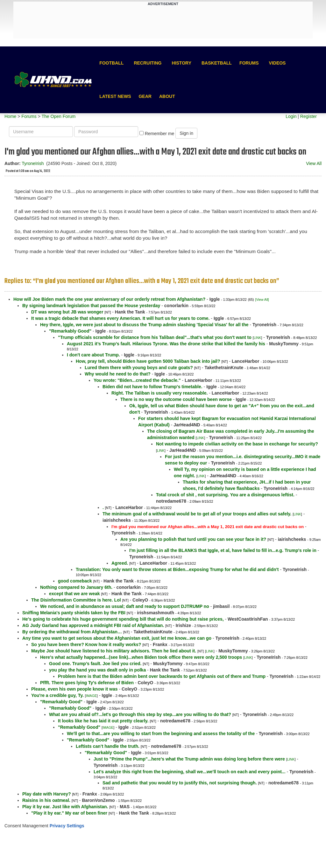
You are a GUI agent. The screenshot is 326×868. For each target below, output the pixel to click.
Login (291, 116)
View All (314, 163)
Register (308, 116)
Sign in (186, 133)
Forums (249, 63)
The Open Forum (58, 116)
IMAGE (91, 696)
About (167, 96)
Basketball (217, 63)
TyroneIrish (33, 163)
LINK (258, 338)
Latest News (115, 96)
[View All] (262, 300)
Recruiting (148, 63)
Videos (277, 63)
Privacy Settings (67, 826)
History (182, 63)
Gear (145, 96)
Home (10, 116)
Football (111, 63)
